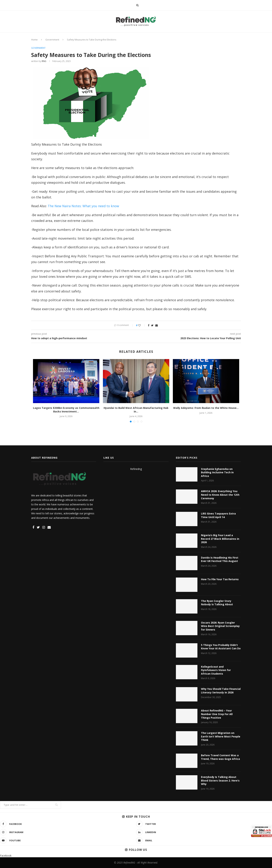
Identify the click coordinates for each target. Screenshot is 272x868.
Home (34, 40)
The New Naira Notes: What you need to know (83, 206)
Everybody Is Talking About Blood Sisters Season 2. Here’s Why (220, 780)
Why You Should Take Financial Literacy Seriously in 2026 (221, 691)
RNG (44, 61)
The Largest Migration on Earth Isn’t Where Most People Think (221, 736)
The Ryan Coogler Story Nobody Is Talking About (217, 603)
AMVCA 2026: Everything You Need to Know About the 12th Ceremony (220, 495)
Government (52, 40)
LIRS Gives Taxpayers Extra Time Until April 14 (218, 515)
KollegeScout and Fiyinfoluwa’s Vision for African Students (216, 670)
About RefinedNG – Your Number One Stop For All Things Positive (217, 714)
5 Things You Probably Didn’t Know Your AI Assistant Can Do (221, 647)
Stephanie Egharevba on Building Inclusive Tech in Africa (217, 472)
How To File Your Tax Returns (220, 579)
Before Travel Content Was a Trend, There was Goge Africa (220, 757)
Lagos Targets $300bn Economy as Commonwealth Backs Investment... (66, 410)
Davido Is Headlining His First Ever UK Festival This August (220, 559)
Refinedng (136, 469)
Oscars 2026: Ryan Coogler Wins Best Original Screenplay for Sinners (220, 626)
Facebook (6, 856)
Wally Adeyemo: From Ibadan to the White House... (206, 408)
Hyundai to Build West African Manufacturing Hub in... (136, 410)
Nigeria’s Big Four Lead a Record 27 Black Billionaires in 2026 (220, 539)
